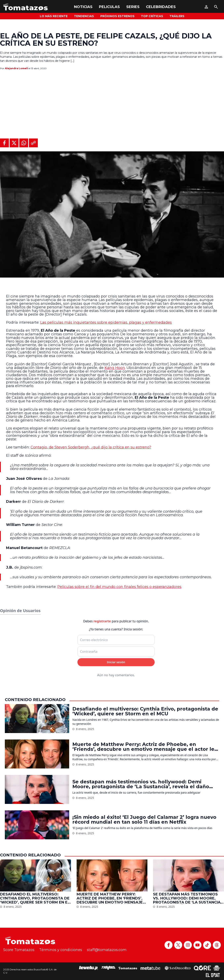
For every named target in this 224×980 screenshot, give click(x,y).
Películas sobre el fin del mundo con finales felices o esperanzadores (119, 587)
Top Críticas (152, 16)
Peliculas (109, 7)
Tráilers (177, 16)
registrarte (102, 836)
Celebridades (161, 7)
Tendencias (84, 16)
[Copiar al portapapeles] (33, 143)
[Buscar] (216, 7)
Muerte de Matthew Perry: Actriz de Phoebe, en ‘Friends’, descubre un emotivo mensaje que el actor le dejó (143, 961)
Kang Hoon (115, 368)
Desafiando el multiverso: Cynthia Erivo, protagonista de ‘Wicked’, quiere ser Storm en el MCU (145, 926)
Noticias (83, 7)
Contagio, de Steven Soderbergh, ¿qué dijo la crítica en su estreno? (91, 447)
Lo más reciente (54, 16)
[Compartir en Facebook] (4, 143)
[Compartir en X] (14, 143)
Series (133, 7)
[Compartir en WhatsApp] (24, 143)
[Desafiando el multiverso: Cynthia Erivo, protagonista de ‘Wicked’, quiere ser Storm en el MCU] (37, 933)
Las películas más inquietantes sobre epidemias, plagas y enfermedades (106, 322)
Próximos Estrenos (117, 16)
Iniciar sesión (116, 877)
